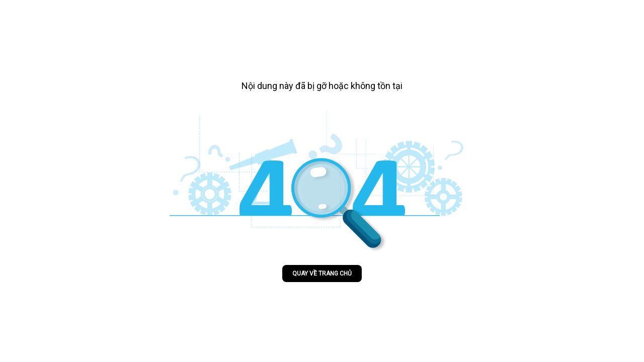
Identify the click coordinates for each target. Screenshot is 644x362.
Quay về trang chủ (322, 274)
